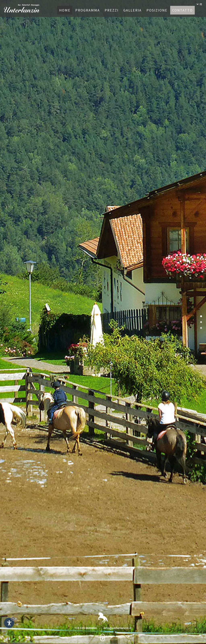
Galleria (132, 10)
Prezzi (112, 10)
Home (65, 10)
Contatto (182, 10)
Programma (88, 10)
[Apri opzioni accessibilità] (9, 623)
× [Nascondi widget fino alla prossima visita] (13, 618)
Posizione (157, 10)
